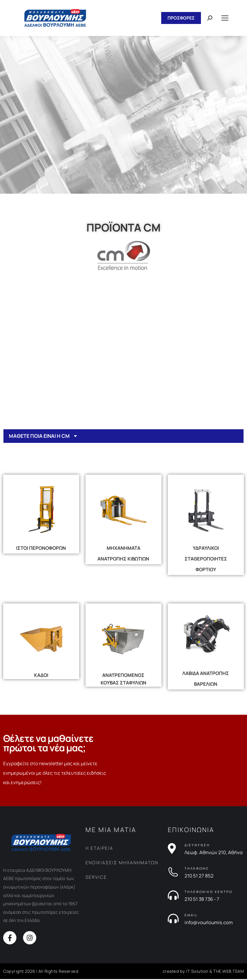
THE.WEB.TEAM (229, 972)
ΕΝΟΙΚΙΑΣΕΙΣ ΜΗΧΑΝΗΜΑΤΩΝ (122, 863)
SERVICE (96, 878)
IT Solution (197, 972)
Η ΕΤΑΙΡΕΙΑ (99, 849)
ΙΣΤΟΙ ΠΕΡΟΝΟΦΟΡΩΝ (41, 549)
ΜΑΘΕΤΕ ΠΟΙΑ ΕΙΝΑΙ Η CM (40, 437)
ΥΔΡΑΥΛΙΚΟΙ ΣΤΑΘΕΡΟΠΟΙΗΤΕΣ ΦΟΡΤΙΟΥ (206, 560)
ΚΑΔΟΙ (41, 676)
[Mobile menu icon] (225, 18)
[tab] (123, 437)
